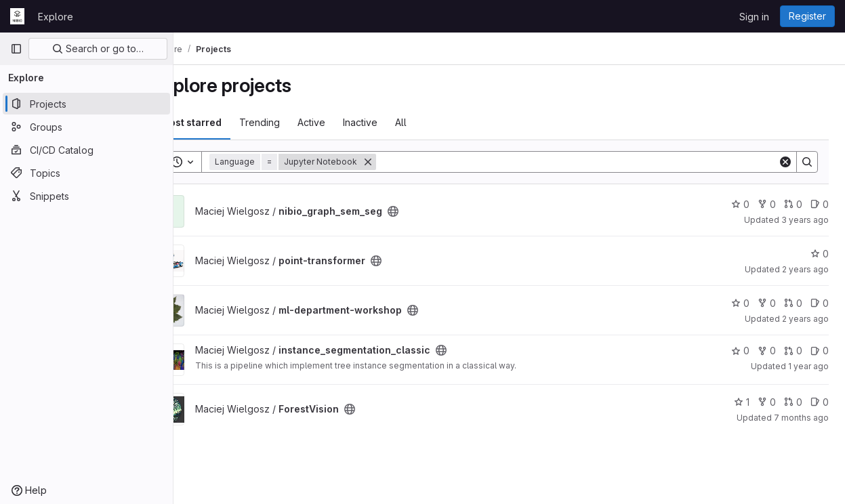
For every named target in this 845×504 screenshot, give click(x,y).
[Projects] (86, 104)
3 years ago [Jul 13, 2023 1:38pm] (805, 220)
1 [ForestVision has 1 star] (742, 402)
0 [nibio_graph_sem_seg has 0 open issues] (820, 204)
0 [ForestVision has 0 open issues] (820, 402)
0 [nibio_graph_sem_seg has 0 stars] (740, 204)
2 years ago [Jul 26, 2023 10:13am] (805, 269)
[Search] (596, 162)
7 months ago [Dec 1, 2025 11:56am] (801, 418)
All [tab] (439, 122)
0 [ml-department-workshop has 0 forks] (767, 303)
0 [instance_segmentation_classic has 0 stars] (740, 351)
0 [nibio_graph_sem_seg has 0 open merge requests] (793, 204)
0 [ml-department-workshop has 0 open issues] (820, 303)
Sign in (754, 17)
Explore (56, 17)
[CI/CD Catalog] (86, 150)
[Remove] (406, 162)
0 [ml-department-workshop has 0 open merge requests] (793, 303)
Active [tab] (349, 122)
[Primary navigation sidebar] (16, 49)
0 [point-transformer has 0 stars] (820, 254)
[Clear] (785, 162)
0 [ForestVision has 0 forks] (767, 402)
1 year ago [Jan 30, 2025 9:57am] (808, 366)
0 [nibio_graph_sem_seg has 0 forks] (767, 204)
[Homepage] (17, 16)
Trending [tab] (297, 122)
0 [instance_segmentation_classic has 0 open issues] (820, 351)
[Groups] (86, 127)
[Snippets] (86, 196)
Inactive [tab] (398, 122)
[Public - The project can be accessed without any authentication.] (431, 211)
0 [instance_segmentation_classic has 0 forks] (767, 351)
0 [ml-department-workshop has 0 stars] (740, 303)
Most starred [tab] (229, 122)
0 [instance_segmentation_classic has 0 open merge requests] (793, 351)
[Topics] (86, 173)
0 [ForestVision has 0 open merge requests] (793, 402)
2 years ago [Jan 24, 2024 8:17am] (805, 319)
